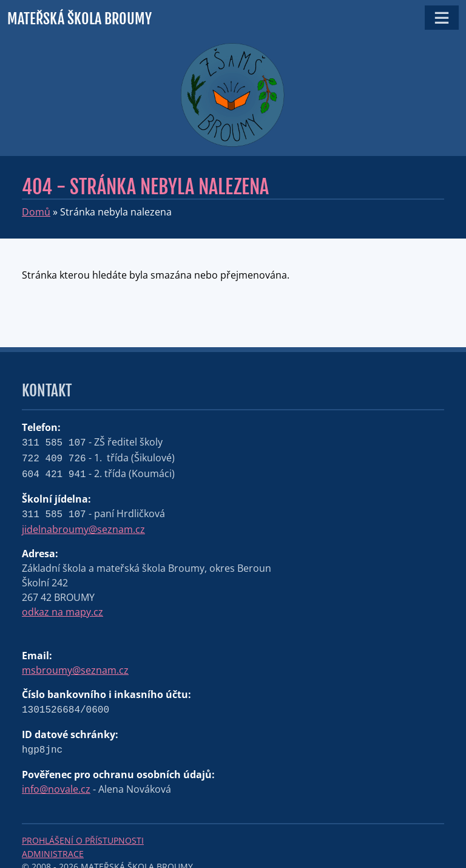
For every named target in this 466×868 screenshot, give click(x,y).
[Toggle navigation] (442, 18)
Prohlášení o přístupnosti (83, 840)
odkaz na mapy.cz (62, 612)
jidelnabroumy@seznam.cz (83, 529)
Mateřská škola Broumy (79, 19)
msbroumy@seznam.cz (75, 670)
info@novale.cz (56, 789)
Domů (36, 212)
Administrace (53, 854)
